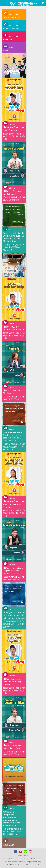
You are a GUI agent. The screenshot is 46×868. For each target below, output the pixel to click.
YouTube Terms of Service (14, 862)
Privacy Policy (23, 859)
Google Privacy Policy (33, 862)
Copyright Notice (10, 859)
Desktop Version (36, 859)
